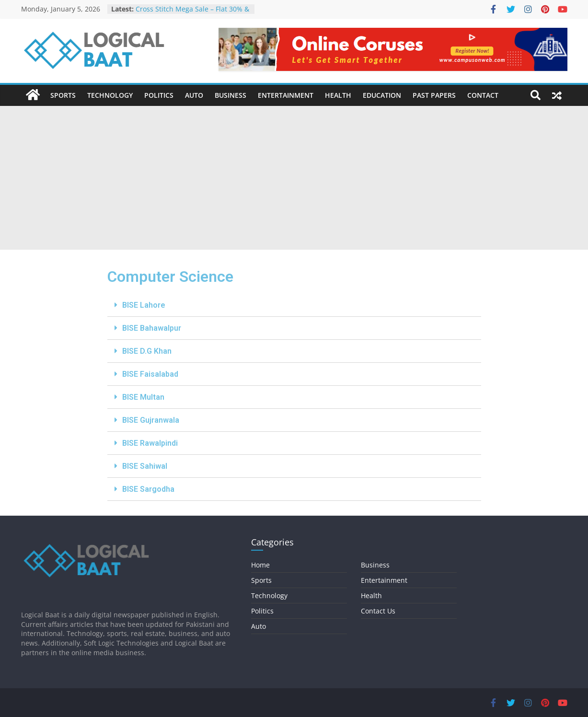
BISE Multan (143, 397)
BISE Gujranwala (151, 420)
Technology (110, 95)
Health (338, 95)
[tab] (294, 305)
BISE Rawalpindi (150, 443)
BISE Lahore (144, 305)
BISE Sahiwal (145, 466)
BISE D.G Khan (147, 351)
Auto (194, 95)
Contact (483, 95)
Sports (63, 95)
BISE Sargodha (148, 489)
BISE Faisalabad (150, 374)
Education (382, 95)
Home (260, 565)
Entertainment (286, 95)
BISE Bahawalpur (152, 328)
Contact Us (378, 611)
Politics (159, 95)
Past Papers (434, 95)
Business (231, 95)
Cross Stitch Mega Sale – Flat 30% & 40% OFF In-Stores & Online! (192, 14)
